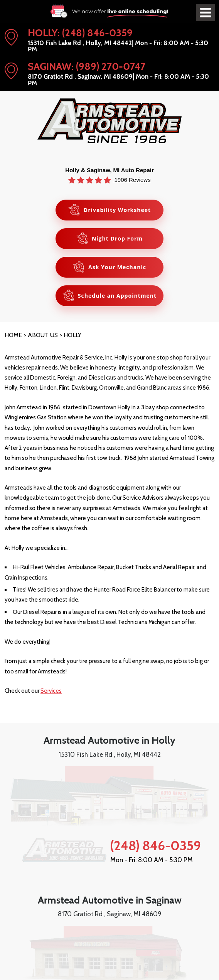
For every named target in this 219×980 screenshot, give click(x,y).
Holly (72, 335)
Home (13, 335)
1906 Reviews (131, 179)
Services (51, 691)
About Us (43, 335)
